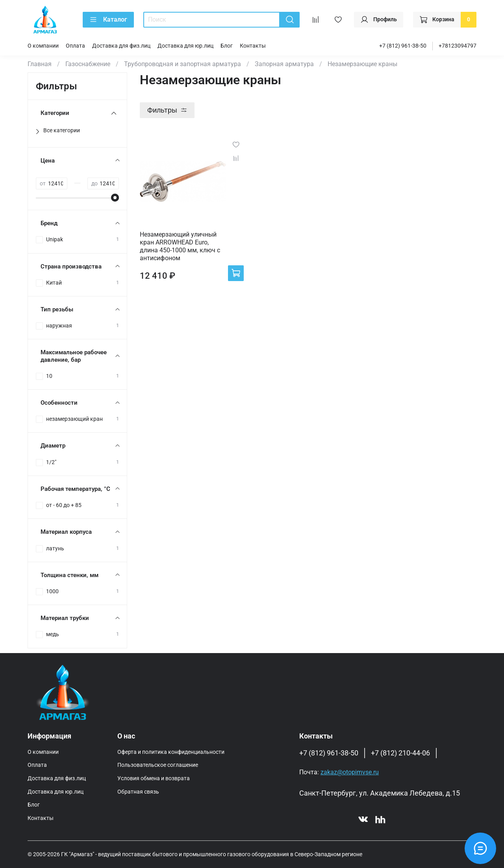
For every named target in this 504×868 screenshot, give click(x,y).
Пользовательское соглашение (158, 765)
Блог (227, 46)
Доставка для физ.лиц (121, 46)
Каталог (108, 20)
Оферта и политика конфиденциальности (171, 752)
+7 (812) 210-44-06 (400, 753)
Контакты (253, 46)
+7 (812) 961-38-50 (403, 46)
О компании (43, 46)
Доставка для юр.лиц (185, 46)
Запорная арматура (284, 64)
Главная (40, 64)
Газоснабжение (88, 64)
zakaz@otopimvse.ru (350, 772)
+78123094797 (458, 46)
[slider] (115, 198)
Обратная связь (138, 792)
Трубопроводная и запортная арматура (183, 64)
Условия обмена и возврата (154, 778)
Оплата (75, 46)
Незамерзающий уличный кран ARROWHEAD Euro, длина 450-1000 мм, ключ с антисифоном (180, 246)
